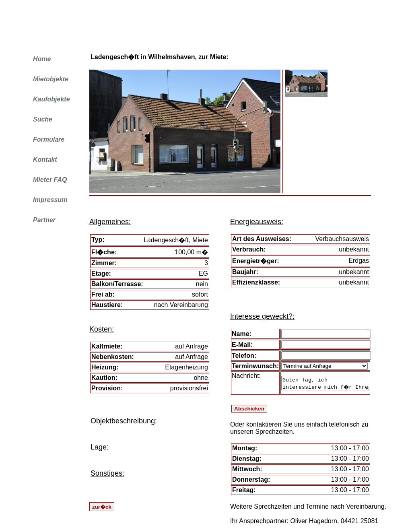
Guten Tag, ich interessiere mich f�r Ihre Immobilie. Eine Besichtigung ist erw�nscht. (326, 383)
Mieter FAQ (50, 180)
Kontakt (45, 160)
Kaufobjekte (51, 99)
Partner (44, 220)
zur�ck (102, 507)
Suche (43, 119)
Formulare (49, 139)
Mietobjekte (51, 79)
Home (42, 59)
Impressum (50, 200)
